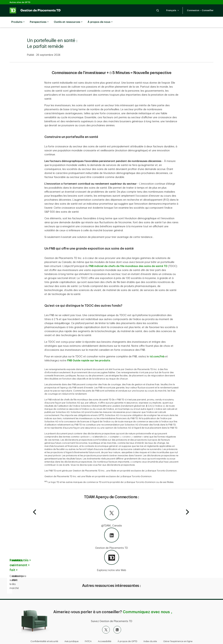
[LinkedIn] (117, 621)
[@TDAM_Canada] (111, 508)
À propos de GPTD (127, 633)
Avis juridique (72, 633)
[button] (158, 10)
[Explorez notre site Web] (111, 552)
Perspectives (39, 22)
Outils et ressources (68, 22)
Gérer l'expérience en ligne (178, 633)
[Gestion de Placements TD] (111, 530)
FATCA (88, 633)
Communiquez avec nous (146, 603)
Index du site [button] (150, 633)
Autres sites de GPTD (20, 2)
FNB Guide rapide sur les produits (89, 352)
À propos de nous (100, 22)
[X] (106, 621)
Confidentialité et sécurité (44, 633)
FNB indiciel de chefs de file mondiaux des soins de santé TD (128, 257)
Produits (18, 22)
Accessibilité (105, 633)
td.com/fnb (157, 348)
